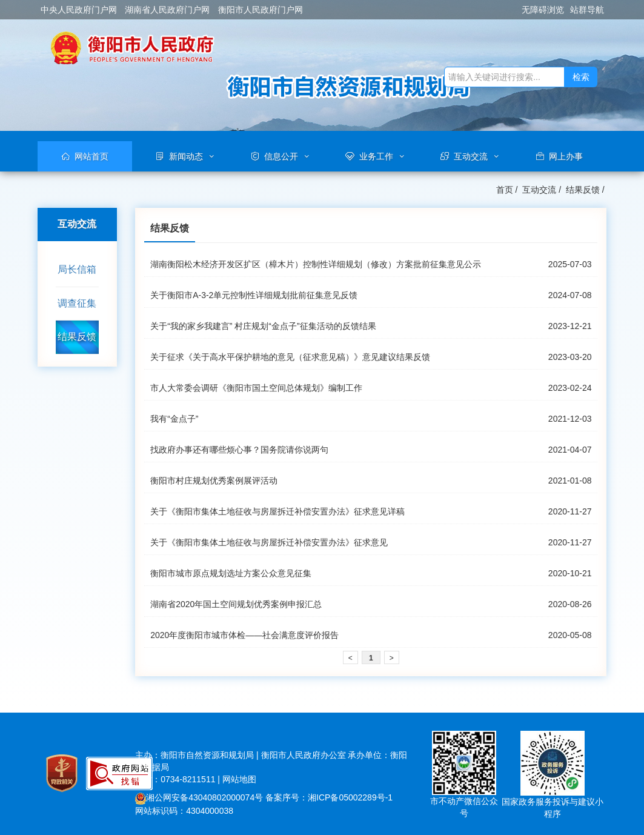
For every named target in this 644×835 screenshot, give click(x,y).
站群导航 (587, 10)
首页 (505, 190)
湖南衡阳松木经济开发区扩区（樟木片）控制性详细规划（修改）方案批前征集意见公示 (316, 264)
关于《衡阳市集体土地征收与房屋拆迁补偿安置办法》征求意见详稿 (277, 511)
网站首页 (91, 156)
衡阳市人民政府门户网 (261, 10)
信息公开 (281, 156)
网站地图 (239, 779)
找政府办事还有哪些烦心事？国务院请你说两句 (239, 450)
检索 (581, 77)
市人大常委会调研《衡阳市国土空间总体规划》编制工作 (256, 388)
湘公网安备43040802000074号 (199, 797)
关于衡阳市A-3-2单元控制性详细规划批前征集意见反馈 (254, 295)
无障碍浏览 (543, 10)
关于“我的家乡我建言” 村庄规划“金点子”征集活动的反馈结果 (263, 326)
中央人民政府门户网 (79, 10)
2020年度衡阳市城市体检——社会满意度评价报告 (244, 635)
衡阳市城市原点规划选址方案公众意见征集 (231, 573)
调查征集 (77, 303)
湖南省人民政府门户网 (167, 10)
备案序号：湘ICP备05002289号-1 (329, 797)
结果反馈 (583, 190)
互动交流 (471, 156)
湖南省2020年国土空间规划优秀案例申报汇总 (236, 604)
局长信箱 (77, 269)
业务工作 (376, 156)
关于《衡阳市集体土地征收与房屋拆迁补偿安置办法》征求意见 (269, 542)
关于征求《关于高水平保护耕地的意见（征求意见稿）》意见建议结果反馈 (290, 357)
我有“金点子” (174, 419)
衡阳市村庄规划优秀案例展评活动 (214, 481)
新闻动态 (186, 156)
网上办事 (566, 156)
